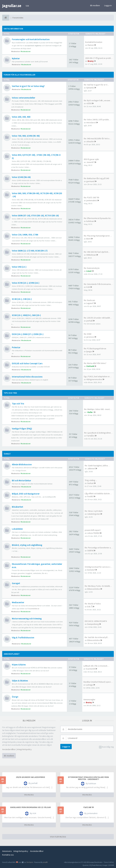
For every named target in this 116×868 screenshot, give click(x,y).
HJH (88, 287)
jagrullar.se (12, 6)
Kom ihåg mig (106, 747)
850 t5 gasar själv (91, 159)
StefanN (90, 366)
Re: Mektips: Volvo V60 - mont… (98, 409)
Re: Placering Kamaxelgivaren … (98, 236)
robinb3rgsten (94, 514)
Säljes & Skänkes (20, 681)
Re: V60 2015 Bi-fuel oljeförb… (97, 252)
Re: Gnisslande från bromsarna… (98, 284)
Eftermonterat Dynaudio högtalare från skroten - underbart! (88, 778)
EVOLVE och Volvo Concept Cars (27, 363)
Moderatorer (26, 51)
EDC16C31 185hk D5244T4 (96, 621)
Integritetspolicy (24, 749)
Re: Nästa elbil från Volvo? (95, 363)
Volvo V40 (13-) (19, 267)
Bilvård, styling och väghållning (27, 545)
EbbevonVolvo (94, 589)
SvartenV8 (90, 669)
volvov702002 (93, 533)
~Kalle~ (90, 412)
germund (90, 181)
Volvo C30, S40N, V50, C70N (25, 235)
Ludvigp (89, 685)
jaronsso (90, 337)
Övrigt (7, 454)
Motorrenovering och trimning (27, 619)
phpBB (45, 862)
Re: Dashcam (89, 300)
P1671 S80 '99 (89, 807)
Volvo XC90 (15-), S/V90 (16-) (26, 283)
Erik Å (90, 607)
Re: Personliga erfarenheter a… (99, 548)
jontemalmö (92, 200)
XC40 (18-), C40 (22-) (22, 299)
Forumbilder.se (33, 609)
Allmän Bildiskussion (22, 464)
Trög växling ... (91, 480)
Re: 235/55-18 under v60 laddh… (98, 318)
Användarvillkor (9, 749)
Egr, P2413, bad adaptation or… (98, 376)
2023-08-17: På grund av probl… (99, 58)
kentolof (91, 570)
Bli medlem (95, 5)
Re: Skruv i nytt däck (94, 511)
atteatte (90, 141)
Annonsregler (89, 699)
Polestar (16, 347)
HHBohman (91, 255)
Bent (88, 239)
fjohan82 (90, 88)
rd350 (89, 103)
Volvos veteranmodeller (24, 98)
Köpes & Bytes (19, 665)
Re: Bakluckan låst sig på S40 (96, 178)
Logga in (108, 5)
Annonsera (7, 851)
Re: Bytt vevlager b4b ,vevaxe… (98, 100)
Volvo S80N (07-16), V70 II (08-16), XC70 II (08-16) (35, 215)
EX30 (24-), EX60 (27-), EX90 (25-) (28, 334)
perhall (89, 321)
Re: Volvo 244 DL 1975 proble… (97, 120)
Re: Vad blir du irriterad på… (97, 637)
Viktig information (13, 29)
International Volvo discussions (27, 377)
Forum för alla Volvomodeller (19, 75)
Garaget (16, 583)
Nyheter (16, 58)
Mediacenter (18, 602)
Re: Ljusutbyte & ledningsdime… (98, 433)
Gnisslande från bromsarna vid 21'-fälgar (30, 807)
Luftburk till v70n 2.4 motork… (96, 666)
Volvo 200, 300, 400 (21, 117)
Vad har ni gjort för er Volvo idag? (28, 86)
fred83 (90, 496)
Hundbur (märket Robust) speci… (98, 682)
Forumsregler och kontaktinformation (31, 39)
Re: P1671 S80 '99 (91, 197)
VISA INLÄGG (29, 795)
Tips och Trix (10, 393)
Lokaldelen (17, 529)
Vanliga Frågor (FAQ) (22, 429)
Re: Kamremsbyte (92, 268)
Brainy (91, 61)
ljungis (89, 351)
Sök (27, 6)
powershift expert (93, 530)
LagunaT (90, 303)
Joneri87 (90, 162)
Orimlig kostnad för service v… (98, 567)
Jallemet (91, 468)
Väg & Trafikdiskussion (23, 638)
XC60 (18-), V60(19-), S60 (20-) (26, 315)
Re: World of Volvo (93, 604)
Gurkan (90, 483)
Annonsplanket (12, 654)
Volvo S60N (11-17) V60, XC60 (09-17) (30, 251)
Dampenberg (93, 624)
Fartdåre (90, 436)
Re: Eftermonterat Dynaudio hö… (98, 218)
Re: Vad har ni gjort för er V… (96, 85)
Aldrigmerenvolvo (94, 379)
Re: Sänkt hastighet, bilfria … (97, 466)
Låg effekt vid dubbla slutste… (98, 493)
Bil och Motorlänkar (21, 480)
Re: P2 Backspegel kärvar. (95, 348)
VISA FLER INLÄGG (58, 837)
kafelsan (90, 221)
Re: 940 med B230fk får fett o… (98, 139)
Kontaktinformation (94, 42)
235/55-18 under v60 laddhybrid (31, 777)
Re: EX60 (88, 334)
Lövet (89, 271)
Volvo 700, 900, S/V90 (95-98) (26, 136)
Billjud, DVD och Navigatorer (26, 494)
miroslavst (91, 122)
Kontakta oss (8, 855)
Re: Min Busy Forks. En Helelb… (98, 586)
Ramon (91, 45)
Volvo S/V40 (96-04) (21, 177)
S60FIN (90, 551)
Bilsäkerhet (18, 507)
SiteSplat (30, 862)
